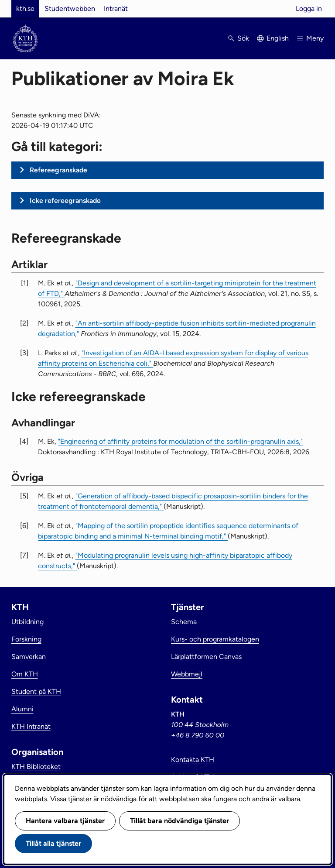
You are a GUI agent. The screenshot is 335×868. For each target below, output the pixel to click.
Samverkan (29, 657)
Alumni (22, 709)
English (278, 38)
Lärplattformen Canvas (206, 657)
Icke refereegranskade (65, 201)
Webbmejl (187, 674)
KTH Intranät (31, 726)
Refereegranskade (58, 170)
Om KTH (25, 674)
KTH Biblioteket (36, 767)
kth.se (25, 9)
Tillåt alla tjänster (53, 843)
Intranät (116, 9)
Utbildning (27, 622)
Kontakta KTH (193, 760)
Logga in (309, 9)
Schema (184, 622)
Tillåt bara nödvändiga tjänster (179, 821)
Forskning (26, 639)
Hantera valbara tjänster (65, 821)
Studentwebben (70, 9)
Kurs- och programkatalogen (215, 639)
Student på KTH (36, 691)
